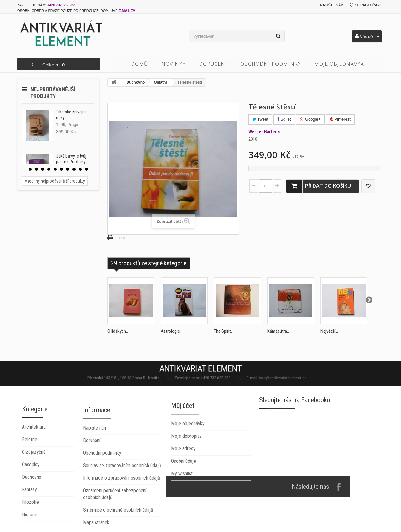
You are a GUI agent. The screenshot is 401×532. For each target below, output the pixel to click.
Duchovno (136, 82)
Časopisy (31, 520)
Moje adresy (183, 486)
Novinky (174, 64)
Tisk (121, 238)
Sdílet (284, 119)
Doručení (213, 64)
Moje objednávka (339, 64)
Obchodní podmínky (271, 64)
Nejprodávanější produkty (53, 93)
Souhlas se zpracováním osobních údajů (122, 523)
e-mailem (127, 11)
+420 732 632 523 (61, 5)
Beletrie (30, 495)
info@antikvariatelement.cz (253, 376)
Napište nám (332, 5)
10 (86, 169)
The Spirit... (224, 331)
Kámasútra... (279, 331)
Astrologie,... (172, 331)
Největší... (329, 331)
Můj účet (183, 443)
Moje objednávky (188, 461)
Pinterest (340, 119)
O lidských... (118, 331)
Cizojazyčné (34, 507)
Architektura (34, 482)
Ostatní (160, 82)
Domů (140, 64)
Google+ (310, 119)
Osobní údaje (184, 499)
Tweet (260, 119)
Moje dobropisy (186, 474)
